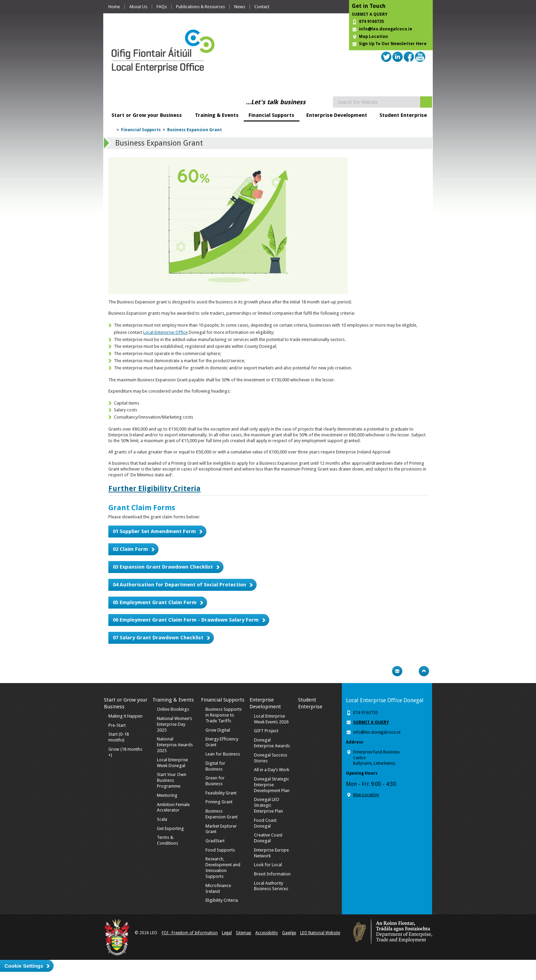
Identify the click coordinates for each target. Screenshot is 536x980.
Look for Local (268, 865)
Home (114, 7)
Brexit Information (272, 874)
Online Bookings (173, 709)
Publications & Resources (200, 7)
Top (424, 671)
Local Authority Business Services (271, 886)
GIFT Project (266, 731)
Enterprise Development (337, 115)
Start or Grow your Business (147, 115)
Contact (262, 7)
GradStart (215, 841)
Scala (162, 819)
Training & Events (217, 115)
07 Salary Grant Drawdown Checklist (158, 638)
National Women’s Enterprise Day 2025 (175, 724)
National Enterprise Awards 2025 (175, 745)
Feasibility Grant (221, 793)
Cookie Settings (24, 966)
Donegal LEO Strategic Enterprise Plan (269, 805)
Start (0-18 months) (119, 737)
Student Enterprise (403, 115)
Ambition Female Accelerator (173, 807)
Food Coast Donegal (265, 823)
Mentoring (167, 795)
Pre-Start (117, 725)
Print (384, 671)
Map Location (373, 37)
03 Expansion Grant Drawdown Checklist (163, 567)
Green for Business (215, 781)
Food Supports (220, 850)
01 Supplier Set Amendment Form (154, 531)
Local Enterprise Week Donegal (172, 763)
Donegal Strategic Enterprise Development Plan (272, 785)
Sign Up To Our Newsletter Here (393, 44)
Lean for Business (223, 754)
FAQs (162, 7)
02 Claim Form (130, 549)
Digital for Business (215, 766)
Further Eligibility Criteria (155, 488)
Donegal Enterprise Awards (272, 743)
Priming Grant (219, 802)
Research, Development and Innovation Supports (223, 868)
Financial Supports (271, 115)
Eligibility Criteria (222, 900)
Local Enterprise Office (165, 332)
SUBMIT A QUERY (370, 14)
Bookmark (411, 671)
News (240, 7)
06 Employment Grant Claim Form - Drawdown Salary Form (186, 620)
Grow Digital (218, 730)
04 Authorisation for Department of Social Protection (179, 585)
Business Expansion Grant (195, 130)
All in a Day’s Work (272, 770)
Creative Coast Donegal (268, 838)
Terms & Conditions (167, 840)
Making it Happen (125, 716)
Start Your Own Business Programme (172, 780)
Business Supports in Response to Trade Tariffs (224, 715)
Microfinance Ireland (218, 888)
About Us (138, 7)
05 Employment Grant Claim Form (155, 602)
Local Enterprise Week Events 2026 (271, 719)
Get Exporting (170, 828)
